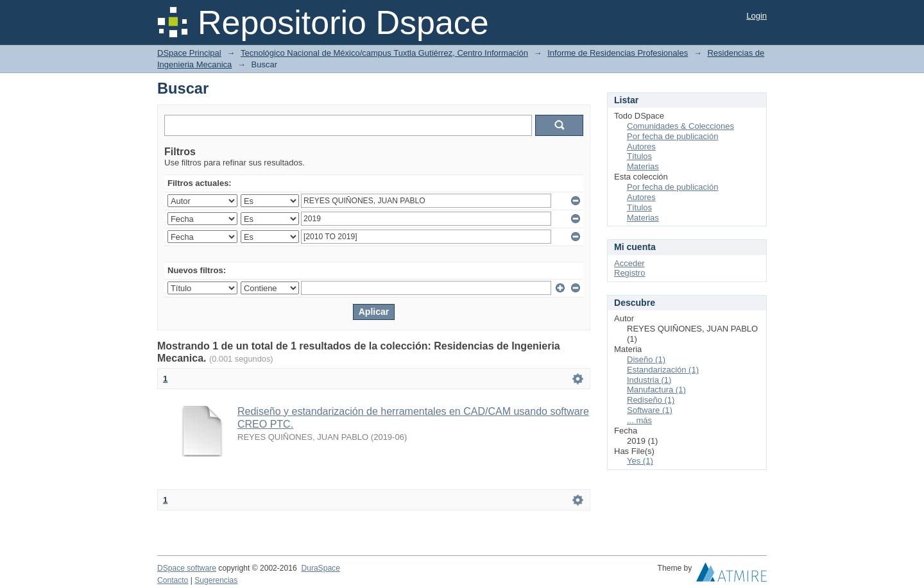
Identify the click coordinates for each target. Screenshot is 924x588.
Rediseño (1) (651, 400)
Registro (629, 273)
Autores (641, 147)
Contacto (173, 580)
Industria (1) (649, 380)
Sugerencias (216, 580)
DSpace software (187, 568)
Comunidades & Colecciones (680, 126)
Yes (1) (640, 461)
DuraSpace (320, 568)
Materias (643, 166)
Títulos (639, 156)
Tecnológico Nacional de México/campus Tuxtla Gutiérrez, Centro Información (384, 53)
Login (757, 16)
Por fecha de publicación (672, 136)
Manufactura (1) (656, 390)
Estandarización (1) (663, 370)
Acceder (629, 263)
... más (639, 420)
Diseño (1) (646, 359)
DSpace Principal (189, 53)
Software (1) (650, 410)
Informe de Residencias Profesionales (618, 53)
